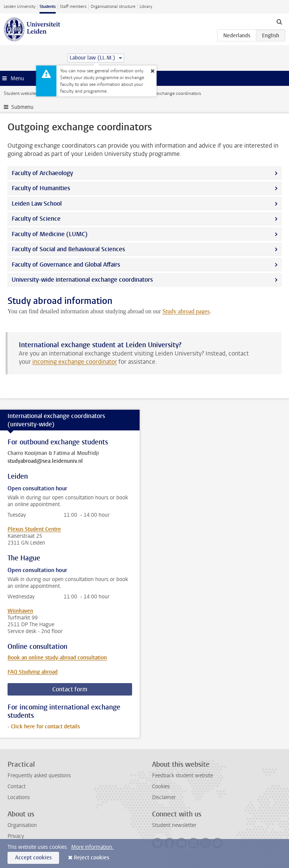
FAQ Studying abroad (33, 672)
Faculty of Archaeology (42, 173)
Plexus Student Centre (34, 529)
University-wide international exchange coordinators (82, 280)
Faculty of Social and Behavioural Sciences (68, 249)
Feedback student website (183, 776)
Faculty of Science (37, 219)
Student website (20, 93)
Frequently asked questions (39, 776)
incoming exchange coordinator (75, 362)
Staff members (73, 7)
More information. (92, 847)
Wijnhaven (20, 611)
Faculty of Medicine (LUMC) (50, 234)
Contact (17, 786)
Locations (19, 797)
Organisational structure (113, 7)
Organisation (22, 825)
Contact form (70, 689)
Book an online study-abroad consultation (57, 658)
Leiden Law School (37, 204)
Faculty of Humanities (41, 188)
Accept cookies (33, 858)
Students (48, 7)
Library (146, 7)
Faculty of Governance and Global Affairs (67, 265)
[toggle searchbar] (279, 21)
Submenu (22, 107)
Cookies (161, 786)
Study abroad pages (186, 311)
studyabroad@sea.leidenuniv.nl (45, 461)
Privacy (16, 836)
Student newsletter (174, 825)
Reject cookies (91, 858)
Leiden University (20, 7)
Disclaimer (164, 797)
